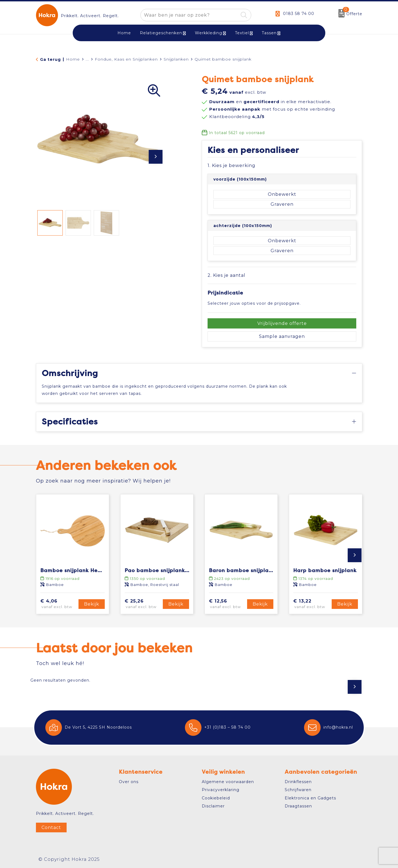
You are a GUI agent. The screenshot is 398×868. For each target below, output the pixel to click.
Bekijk (92, 604)
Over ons (129, 782)
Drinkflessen (298, 782)
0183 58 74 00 (299, 14)
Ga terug (50, 59)
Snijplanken (176, 59)
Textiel (242, 33)
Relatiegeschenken (161, 33)
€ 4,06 (59, 604)
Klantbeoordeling (237, 117)
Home (73, 59)
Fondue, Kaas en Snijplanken (126, 59)
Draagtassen (298, 806)
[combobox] (189, 15)
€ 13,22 (311, 604)
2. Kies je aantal (227, 275)
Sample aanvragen (282, 336)
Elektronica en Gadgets (310, 798)
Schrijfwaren (298, 790)
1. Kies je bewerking (231, 165)
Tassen (269, 33)
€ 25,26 (143, 604)
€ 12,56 (227, 604)
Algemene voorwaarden (228, 782)
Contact (51, 827)
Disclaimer (213, 806)
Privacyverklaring (221, 790)
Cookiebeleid (216, 798)
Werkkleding (209, 33)
